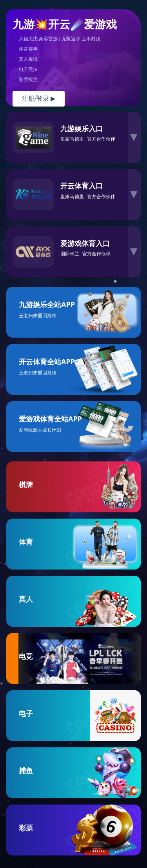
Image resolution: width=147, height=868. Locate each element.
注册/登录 (39, 99)
